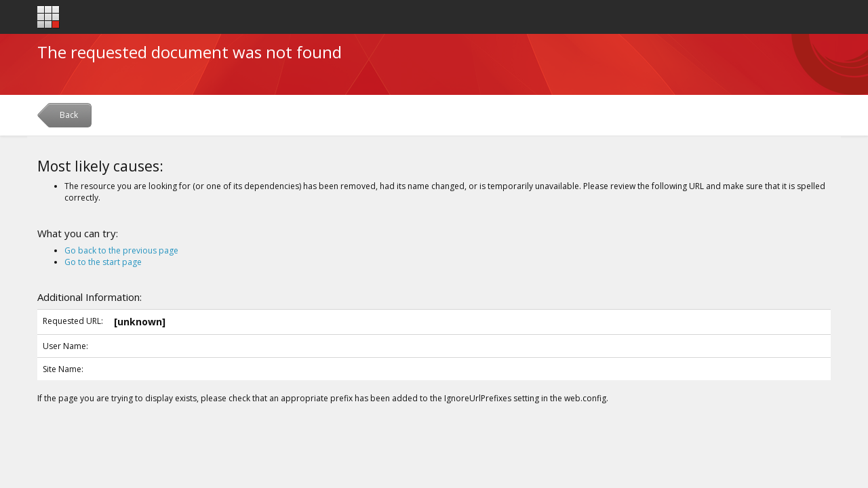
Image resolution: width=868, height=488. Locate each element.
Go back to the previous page (121, 250)
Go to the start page (103, 262)
